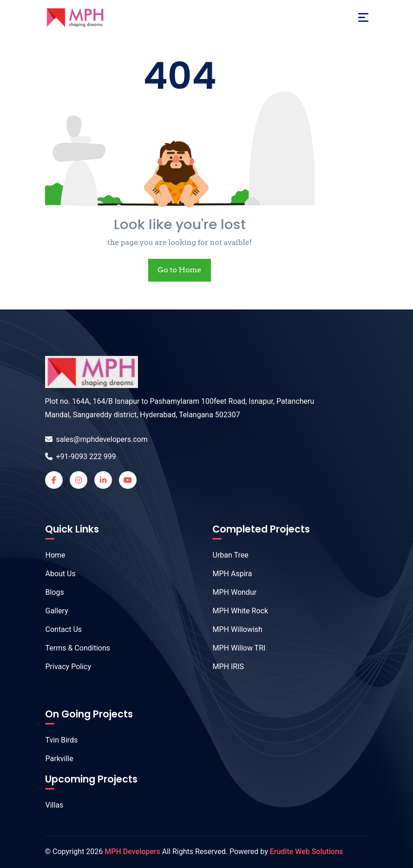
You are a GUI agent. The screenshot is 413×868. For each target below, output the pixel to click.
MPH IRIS (224, 667)
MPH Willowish (233, 629)
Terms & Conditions (73, 648)
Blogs (50, 592)
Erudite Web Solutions (306, 852)
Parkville (55, 759)
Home (51, 555)
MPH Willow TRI (234, 648)
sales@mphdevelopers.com (96, 439)
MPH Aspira (228, 574)
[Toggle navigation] (363, 17)
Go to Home (179, 270)
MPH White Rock (236, 611)
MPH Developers (132, 852)
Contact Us (59, 629)
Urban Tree (226, 555)
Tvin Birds (57, 740)
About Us (56, 574)
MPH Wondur (230, 592)
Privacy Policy (64, 667)
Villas (50, 805)
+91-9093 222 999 (81, 457)
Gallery (52, 611)
